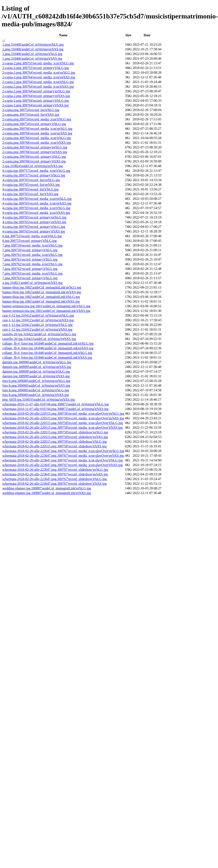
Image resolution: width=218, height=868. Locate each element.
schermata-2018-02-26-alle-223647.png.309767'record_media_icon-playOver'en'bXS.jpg (63, 456)
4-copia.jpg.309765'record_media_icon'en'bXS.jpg (37, 203)
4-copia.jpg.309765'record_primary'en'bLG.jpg (34, 217)
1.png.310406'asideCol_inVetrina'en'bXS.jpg (33, 49)
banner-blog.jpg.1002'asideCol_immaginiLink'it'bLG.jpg (41, 297)
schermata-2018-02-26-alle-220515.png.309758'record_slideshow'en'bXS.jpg (55, 437)
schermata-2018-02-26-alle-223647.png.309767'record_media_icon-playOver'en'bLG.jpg (63, 451)
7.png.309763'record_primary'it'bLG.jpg (30, 278)
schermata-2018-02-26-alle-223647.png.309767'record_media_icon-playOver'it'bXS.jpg (62, 465)
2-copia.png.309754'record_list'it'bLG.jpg (31, 110)
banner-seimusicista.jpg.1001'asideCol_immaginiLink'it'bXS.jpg (46, 311)
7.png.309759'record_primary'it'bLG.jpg (30, 250)
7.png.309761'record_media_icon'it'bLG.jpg (32, 255)
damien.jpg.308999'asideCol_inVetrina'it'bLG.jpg (36, 371)
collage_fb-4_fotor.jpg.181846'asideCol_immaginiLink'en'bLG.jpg (48, 343)
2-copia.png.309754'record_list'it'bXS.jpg (31, 115)
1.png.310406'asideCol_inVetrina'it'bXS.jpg (32, 58)
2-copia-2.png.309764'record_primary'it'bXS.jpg (35, 105)
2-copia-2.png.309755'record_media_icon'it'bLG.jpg (38, 63)
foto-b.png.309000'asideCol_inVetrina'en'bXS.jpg (36, 385)
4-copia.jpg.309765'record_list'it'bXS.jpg (30, 194)
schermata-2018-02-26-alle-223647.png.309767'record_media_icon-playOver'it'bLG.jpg (63, 460)
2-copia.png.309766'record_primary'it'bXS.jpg (34, 161)
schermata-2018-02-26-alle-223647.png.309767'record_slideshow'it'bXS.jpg (54, 484)
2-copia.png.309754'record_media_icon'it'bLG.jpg (37, 119)
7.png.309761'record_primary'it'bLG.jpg (30, 259)
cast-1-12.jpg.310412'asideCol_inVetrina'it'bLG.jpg (37, 325)
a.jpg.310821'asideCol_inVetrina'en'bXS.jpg (32, 283)
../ (4, 40)
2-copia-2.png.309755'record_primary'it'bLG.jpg (36, 68)
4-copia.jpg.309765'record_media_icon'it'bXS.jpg (36, 213)
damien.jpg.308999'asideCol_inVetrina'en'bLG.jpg (37, 362)
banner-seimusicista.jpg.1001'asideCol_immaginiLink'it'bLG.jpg (46, 306)
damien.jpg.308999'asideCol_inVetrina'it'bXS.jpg (36, 376)
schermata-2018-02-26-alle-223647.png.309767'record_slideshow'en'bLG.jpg (55, 470)
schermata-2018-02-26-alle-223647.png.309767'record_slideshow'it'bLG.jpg (55, 479)
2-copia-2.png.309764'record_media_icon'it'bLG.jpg (38, 82)
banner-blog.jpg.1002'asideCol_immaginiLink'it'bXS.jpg (41, 301)
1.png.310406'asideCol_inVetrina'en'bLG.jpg (33, 44)
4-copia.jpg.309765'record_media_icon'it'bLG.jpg (36, 208)
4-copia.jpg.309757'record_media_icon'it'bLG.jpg (36, 171)
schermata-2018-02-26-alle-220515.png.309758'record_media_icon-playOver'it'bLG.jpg (63, 423)
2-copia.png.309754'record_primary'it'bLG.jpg (34, 124)
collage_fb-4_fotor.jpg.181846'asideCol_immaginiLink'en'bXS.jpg (48, 348)
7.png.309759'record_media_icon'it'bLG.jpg (32, 245)
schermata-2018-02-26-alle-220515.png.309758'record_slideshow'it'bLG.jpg (55, 442)
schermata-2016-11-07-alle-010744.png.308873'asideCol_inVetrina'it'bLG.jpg (56, 404)
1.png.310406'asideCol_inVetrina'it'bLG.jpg (32, 54)
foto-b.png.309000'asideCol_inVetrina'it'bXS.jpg (36, 395)
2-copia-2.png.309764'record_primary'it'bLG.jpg (36, 101)
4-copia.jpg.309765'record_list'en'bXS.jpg (31, 185)
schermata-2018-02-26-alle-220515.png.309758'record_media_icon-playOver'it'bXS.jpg (62, 428)
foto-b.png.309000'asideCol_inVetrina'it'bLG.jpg (36, 390)
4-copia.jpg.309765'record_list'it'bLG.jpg (30, 189)
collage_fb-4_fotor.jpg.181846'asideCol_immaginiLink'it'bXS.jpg (47, 357)
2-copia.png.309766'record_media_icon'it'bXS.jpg (37, 143)
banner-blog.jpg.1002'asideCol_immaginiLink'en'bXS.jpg (42, 292)
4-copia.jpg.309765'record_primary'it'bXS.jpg (34, 231)
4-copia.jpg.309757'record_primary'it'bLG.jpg (34, 175)
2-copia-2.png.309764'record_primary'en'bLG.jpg (36, 91)
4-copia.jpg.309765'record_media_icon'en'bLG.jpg (37, 199)
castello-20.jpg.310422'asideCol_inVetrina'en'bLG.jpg (39, 334)
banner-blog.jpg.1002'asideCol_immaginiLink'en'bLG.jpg (42, 287)
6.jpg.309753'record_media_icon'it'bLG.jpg (32, 236)
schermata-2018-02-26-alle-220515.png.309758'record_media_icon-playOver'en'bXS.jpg (63, 418)
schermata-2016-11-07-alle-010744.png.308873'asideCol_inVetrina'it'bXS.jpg (55, 409)
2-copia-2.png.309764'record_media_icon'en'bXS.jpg (39, 77)
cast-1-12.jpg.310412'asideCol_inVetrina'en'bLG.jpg (38, 315)
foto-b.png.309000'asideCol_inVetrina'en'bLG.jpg (36, 381)
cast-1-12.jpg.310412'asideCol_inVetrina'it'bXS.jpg (37, 329)
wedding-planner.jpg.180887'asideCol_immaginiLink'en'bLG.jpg (47, 488)
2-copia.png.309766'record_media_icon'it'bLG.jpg (37, 138)
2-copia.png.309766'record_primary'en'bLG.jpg (35, 147)
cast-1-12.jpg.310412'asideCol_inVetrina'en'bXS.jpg (38, 320)
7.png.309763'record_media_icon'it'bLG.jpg (32, 273)
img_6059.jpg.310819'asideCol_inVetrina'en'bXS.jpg (39, 399)
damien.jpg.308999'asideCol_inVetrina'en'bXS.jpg (37, 367)
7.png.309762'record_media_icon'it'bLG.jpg (32, 264)
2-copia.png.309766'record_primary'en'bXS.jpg (35, 152)
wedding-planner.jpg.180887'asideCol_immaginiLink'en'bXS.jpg (47, 493)
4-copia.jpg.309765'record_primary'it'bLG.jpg (34, 227)
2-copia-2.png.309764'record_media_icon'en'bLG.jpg (39, 73)
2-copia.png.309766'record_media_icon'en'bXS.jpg (37, 133)
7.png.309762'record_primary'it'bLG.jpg (30, 269)
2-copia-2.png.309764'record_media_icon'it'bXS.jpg (38, 87)
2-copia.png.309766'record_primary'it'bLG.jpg (34, 157)
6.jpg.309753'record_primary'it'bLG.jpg (29, 241)
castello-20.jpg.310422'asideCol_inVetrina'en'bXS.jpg (39, 339)
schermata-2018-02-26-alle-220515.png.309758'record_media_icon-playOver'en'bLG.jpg (63, 414)
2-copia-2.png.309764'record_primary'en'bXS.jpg (36, 96)
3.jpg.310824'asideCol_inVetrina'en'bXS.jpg (33, 166)
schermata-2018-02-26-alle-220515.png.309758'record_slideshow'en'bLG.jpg (55, 432)
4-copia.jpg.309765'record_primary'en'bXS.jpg (34, 222)
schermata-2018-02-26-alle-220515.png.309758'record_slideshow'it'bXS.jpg (54, 446)
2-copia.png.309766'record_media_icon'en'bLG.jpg (37, 129)
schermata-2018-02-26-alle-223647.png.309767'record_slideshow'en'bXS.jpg (55, 474)
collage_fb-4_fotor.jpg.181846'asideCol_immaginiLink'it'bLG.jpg (47, 353)
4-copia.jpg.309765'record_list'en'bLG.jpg (31, 180)
